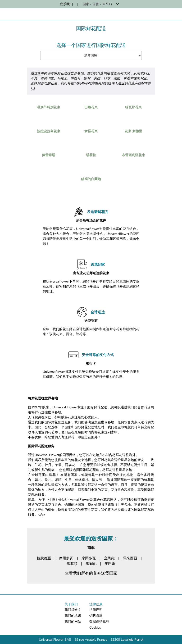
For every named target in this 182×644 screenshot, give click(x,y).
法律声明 (96, 610)
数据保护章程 (99, 622)
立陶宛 (109, 558)
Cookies (95, 628)
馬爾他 (91, 564)
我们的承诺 (73, 616)
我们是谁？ (73, 610)
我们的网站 (73, 622)
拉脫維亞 (44, 558)
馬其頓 (72, 564)
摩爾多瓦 (66, 558)
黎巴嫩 (110, 564)
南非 (91, 548)
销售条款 (96, 616)
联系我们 (66, 4)
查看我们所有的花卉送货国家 (91, 573)
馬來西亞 (130, 558)
